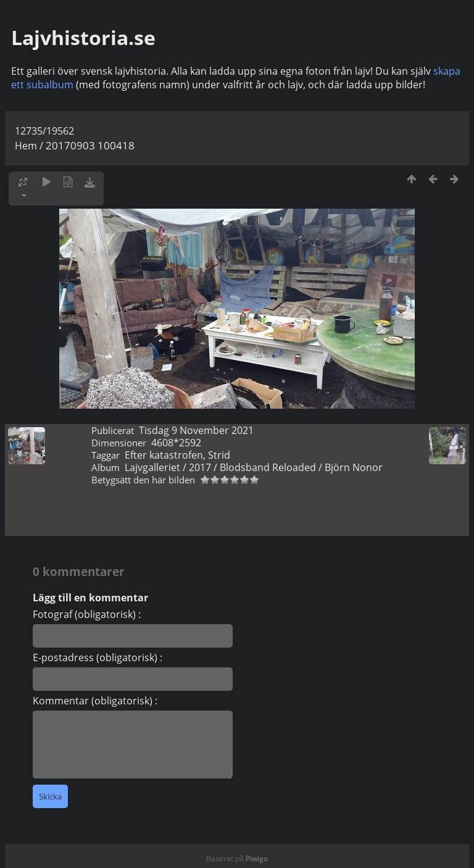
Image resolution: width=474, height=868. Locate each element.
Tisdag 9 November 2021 (196, 430)
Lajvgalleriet (152, 467)
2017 (200, 467)
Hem (26, 146)
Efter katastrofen (164, 455)
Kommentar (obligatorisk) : (95, 701)
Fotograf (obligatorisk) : (87, 614)
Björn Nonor (354, 467)
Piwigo (257, 858)
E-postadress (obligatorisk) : (98, 657)
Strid (219, 455)
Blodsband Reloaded (268, 467)
